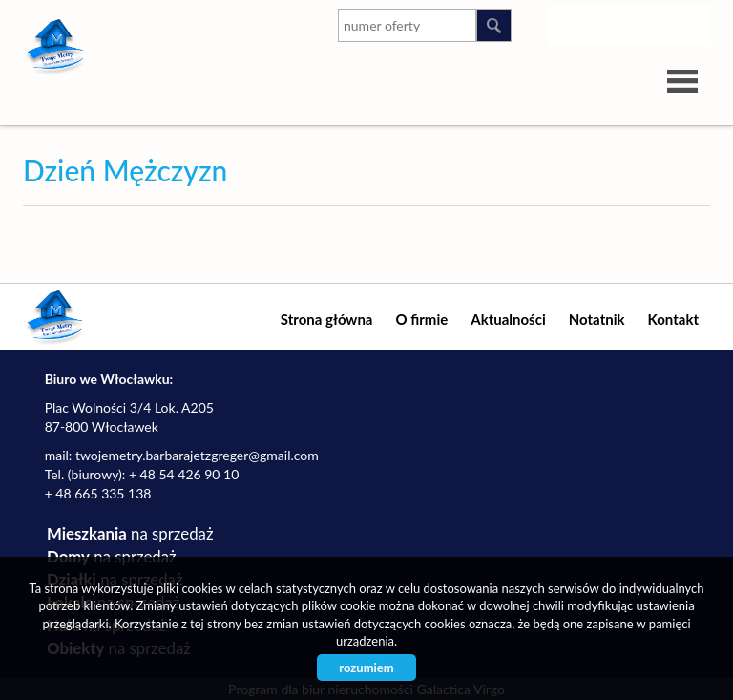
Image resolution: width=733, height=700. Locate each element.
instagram (577, 22)
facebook (691, 22)
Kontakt (674, 319)
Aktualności (508, 319)
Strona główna (327, 319)
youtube (615, 22)
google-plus (653, 26)
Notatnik (597, 319)
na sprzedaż (130, 533)
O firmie (421, 319)
